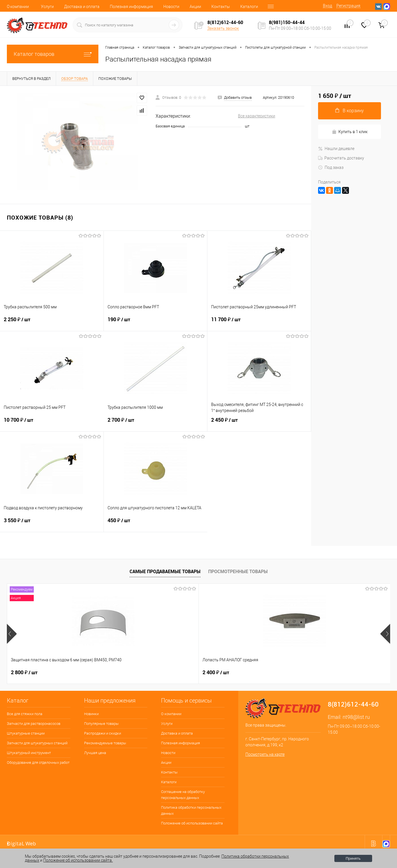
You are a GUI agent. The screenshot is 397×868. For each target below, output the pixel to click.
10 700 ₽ (52, 423)
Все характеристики (257, 116)
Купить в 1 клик (350, 132)
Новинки (91, 714)
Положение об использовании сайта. (78, 860)
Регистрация (348, 6)
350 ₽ (310, 672)
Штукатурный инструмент (29, 753)
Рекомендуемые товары (105, 743)
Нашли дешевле (336, 149)
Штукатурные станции (26, 733)
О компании (18, 7)
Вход (327, 6)
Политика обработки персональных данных (191, 810)
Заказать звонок (223, 28)
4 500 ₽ (216, 672)
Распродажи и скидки (103, 733)
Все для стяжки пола (25, 714)
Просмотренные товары (238, 571)
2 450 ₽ (259, 423)
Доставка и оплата (82, 7)
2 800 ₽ (24, 672)
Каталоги (249, 7)
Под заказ (331, 167)
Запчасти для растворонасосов (34, 724)
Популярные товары (101, 724)
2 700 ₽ (156, 423)
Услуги (47, 7)
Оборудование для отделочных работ (38, 763)
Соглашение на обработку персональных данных (183, 795)
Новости (171, 7)
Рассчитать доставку (341, 158)
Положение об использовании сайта (192, 823)
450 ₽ (156, 524)
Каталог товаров (53, 54)
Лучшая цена (95, 753)
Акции (195, 7)
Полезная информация (131, 7)
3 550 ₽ (52, 524)
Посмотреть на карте (265, 754)
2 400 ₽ (120, 672)
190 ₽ (156, 323)
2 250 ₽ (52, 323)
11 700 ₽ (259, 323)
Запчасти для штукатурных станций (37, 743)
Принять (353, 858)
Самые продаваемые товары (165, 571)
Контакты (221, 7)
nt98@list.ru (356, 717)
